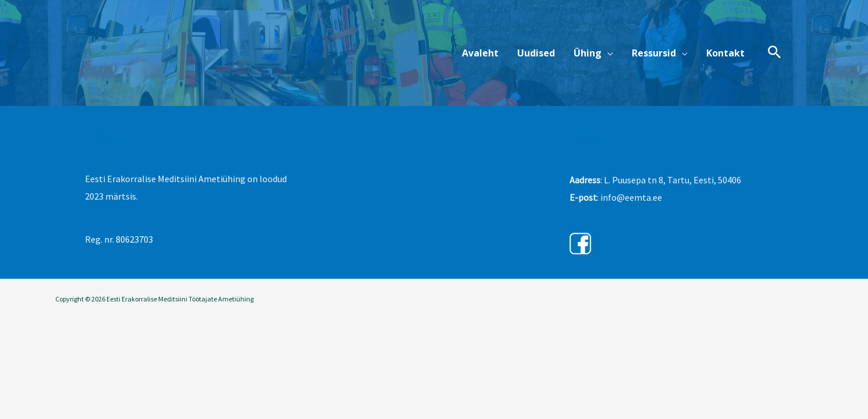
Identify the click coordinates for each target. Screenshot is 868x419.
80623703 (134, 239)
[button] (593, 53)
